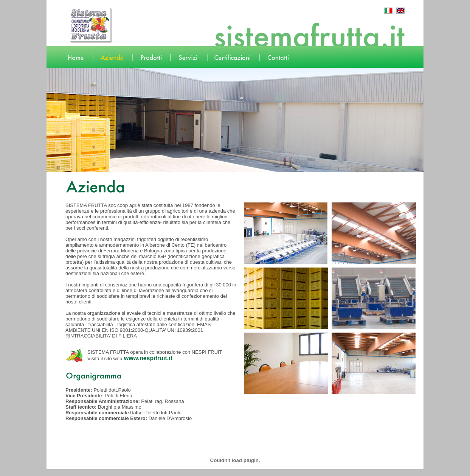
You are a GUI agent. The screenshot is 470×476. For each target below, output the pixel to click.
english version (139, 474)
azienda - (63, 474)
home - (52, 474)
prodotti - (76, 474)
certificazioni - (105, 474)
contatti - (122, 474)
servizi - (89, 474)
